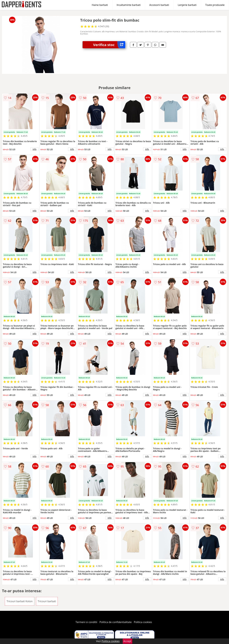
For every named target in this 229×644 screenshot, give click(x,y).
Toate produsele (215, 5)
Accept (127, 641)
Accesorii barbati (159, 5)
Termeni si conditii (86, 622)
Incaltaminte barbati (129, 5)
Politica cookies (143, 622)
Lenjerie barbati (187, 5)
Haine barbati (100, 5)
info (35, 149)
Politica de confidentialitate (116, 622)
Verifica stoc (109, 45)
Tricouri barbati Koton (20, 601)
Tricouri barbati (47, 601)
